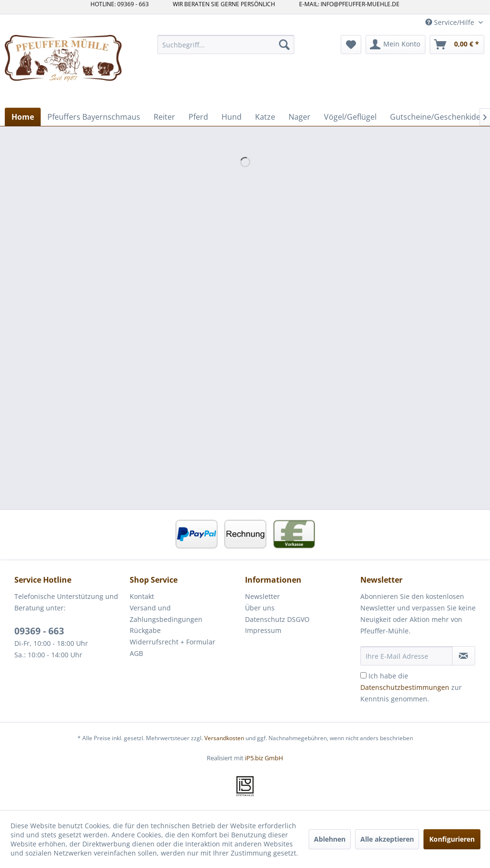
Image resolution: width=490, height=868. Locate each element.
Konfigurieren (452, 839)
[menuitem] (226, 45)
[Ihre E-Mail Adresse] (406, 656)
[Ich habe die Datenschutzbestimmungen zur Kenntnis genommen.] (363, 675)
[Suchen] (284, 45)
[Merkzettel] (351, 45)
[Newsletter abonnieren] (464, 656)
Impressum (263, 630)
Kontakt (142, 596)
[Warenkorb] (457, 45)
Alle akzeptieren (387, 839)
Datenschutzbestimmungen (405, 687)
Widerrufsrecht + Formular (173, 642)
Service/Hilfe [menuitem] (451, 22)
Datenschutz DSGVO (277, 619)
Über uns (260, 608)
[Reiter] (164, 117)
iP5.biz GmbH (264, 758)
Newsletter (262, 596)
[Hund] (232, 117)
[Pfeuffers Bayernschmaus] (94, 117)
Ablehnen (330, 839)
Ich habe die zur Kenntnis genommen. (411, 687)
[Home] (23, 117)
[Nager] (300, 117)
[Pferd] (198, 117)
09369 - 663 (39, 631)
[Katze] (265, 117)
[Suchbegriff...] (226, 45)
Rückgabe (145, 630)
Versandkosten (224, 738)
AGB (136, 653)
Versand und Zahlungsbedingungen (166, 614)
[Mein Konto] (395, 45)
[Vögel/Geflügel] (350, 117)
